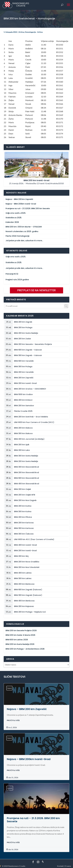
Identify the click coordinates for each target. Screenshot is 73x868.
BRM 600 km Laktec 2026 (17, 640)
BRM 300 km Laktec (23, 578)
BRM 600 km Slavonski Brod (26, 478)
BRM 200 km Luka (22, 450)
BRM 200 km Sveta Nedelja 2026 (20, 644)
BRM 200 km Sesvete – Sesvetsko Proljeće (33, 344)
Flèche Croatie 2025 (23, 411)
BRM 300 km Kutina (23, 511)
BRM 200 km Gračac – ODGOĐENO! (30, 389)
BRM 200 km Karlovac (24, 523)
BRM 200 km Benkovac (24, 584)
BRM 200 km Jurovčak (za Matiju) (29, 439)
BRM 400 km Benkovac (24, 601)
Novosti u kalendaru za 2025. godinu (22, 231)
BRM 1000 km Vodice (23, 394)
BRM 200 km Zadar (23, 339)
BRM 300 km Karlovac (24, 528)
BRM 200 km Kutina (23, 506)
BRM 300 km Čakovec (24, 534)
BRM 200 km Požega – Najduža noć (30, 612)
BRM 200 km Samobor (24, 406)
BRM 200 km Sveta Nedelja (26, 333)
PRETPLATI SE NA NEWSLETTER (36, 290)
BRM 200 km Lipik (22, 445)
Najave (9, 688)
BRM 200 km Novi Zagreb (25, 500)
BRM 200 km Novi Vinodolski (27, 567)
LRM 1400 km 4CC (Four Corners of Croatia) (34, 539)
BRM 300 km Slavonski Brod (26, 467)
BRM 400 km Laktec (23, 573)
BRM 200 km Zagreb (23, 322)
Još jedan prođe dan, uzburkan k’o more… (24, 241)
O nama (68, 866)
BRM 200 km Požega (23, 327)
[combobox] (37, 306)
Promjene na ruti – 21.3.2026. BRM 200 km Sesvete (28, 209)
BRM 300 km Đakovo (23, 433)
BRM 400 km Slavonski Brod (27, 484)
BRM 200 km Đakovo (23, 428)
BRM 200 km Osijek (22, 489)
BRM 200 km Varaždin (24, 372)
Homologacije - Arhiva (34, 32)
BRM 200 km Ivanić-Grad (25, 383)
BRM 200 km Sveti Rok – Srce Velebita (31, 417)
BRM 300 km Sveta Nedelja (26, 456)
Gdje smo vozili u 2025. (16, 213)
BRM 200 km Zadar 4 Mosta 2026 (20, 635)
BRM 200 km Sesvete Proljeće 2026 (21, 631)
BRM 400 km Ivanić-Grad (25, 545)
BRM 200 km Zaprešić (24, 378)
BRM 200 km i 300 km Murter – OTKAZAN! (24, 227)
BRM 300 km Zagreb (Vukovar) (28, 595)
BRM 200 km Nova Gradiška (27, 562)
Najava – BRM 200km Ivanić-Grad (21, 204)
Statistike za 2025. (14, 218)
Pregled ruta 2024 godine (17, 280)
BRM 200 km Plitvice (23, 517)
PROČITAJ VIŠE (13, 720)
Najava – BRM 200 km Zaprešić (19, 199)
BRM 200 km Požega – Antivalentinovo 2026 (25, 649)
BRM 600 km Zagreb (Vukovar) (28, 590)
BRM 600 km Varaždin (24, 361)
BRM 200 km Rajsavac (24, 606)
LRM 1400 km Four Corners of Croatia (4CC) (34, 422)
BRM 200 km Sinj (21, 556)
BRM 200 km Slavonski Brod (26, 472)
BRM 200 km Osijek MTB (25, 495)
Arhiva (21, 32)
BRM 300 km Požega (23, 367)
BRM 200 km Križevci (23, 400)
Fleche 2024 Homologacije (17, 236)
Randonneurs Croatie (17, 866)
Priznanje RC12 (12, 274)
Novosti (10, 788)
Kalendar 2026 (12, 222)
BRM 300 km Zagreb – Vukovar (28, 355)
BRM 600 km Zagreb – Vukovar (28, 350)
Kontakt (60, 866)
